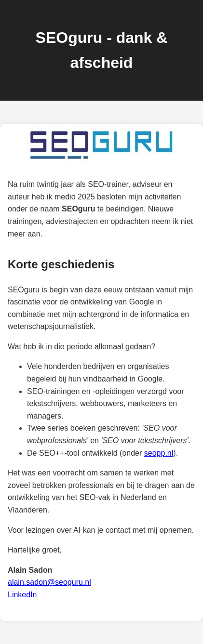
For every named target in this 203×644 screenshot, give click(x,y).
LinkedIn (22, 595)
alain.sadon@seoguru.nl (49, 582)
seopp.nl (159, 453)
